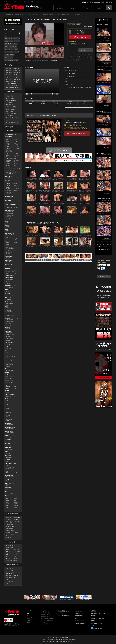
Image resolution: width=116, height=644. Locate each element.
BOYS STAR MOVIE (10, 355)
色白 (15, 578)
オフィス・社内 (9, 525)
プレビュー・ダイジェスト (12, 85)
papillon (8, 366)
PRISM (8, 421)
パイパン (15, 44)
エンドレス (16, 189)
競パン (16, 49)
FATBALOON (9, 379)
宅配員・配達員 (9, 547)
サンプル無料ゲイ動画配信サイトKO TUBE (14, 15)
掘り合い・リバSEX (10, 536)
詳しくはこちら (104, 276)
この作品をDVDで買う (61, 150)
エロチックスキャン (11, 250)
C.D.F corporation (9, 210)
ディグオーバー (9, 302)
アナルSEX (8, 69)
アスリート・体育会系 (11, 106)
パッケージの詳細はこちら (78, 134)
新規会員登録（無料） (99, 2)
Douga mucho (9, 369)
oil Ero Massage (10, 275)
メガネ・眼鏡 (9, 560)
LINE (15, 143)
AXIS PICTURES (9, 343)
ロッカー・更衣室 (10, 530)
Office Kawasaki (9, 475)
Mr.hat (6, 471)
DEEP (7, 140)
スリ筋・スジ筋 (9, 97)
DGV (6, 496)
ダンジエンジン (9, 491)
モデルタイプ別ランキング (47, 624)
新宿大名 (7, 452)
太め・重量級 (9, 102)
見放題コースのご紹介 (80, 623)
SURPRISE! (9, 159)
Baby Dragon (9, 325)
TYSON (15, 164)
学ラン (7, 555)
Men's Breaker (9, 256)
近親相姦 (16, 532)
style (15, 387)
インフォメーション (80, 621)
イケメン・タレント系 (11, 108)
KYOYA (15, 507)
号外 (15, 167)
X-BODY (8, 148)
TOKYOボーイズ (10, 192)
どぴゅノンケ (9, 152)
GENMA (7, 391)
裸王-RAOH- (17, 148)
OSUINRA (7, 411)
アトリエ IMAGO (10, 249)
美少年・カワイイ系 (10, 110)
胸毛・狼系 (8, 576)
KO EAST (7, 180)
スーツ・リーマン (9, 49)
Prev (26, 34)
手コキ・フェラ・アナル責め (12, 76)
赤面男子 (7, 225)
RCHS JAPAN (8, 423)
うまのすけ (9, 184)
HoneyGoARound (10, 323)
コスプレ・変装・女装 (11, 82)
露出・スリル (17, 72)
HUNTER (8, 162)
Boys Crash (9, 191)
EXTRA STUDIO (9, 377)
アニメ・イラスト (10, 119)
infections (16, 162)
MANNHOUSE (8, 247)
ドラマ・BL (8, 538)
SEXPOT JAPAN (10, 321)
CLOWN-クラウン (9, 435)
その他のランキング (104, 250)
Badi (6, 351)
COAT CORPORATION (11, 205)
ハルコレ (7, 282)
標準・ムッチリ (9, 104)
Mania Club (9, 160)
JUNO (15, 157)
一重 (7, 579)
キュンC (16, 178)
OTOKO (15, 170)
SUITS (7, 147)
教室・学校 (8, 521)
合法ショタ (9, 150)
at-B (14, 217)
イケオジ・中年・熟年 (11, 114)
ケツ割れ (16, 559)
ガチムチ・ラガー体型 (11, 101)
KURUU (8, 143)
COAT (15, 206)
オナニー (16, 74)
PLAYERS (7, 415)
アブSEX (16, 187)
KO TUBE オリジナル (10, 135)
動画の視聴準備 (78, 616)
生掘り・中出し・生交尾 (11, 78)
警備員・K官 (9, 553)
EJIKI (7, 405)
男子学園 (16, 155)
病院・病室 (16, 521)
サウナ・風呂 (9, 523)
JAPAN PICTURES (10, 395)
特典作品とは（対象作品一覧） (78, 44)
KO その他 (8, 170)
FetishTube (8, 439)
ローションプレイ (10, 528)
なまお (7, 306)
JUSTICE (7, 241)
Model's (15, 159)
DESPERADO (8, 363)
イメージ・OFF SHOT (11, 83)
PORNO (8, 245)
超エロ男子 (9, 189)
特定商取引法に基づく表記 (98, 618)
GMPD (6, 46)
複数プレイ (16, 69)
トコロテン (17, 41)
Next (62, 34)
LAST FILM (9, 348)
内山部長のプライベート (11, 286)
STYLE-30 (7, 443)
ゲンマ (7, 392)
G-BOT (7, 229)
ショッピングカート (80, 611)
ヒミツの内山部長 (10, 287)
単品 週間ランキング (45, 615)
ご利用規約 (94, 611)
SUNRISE (8, 194)
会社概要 (93, 616)
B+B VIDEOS (8, 359)
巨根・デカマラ (8, 38)
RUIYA (15, 499)
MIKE (7, 499)
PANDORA (8, 145)
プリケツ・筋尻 (13, 46)
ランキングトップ (45, 613)
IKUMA (8, 506)
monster (15, 191)
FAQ (76, 618)
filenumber (8, 336)
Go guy (8, 157)
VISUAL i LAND (10, 215)
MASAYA (16, 502)
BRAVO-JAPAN (9, 196)
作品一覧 (38, 15)
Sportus (8, 164)
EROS (15, 140)
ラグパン (16, 557)
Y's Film (7, 479)
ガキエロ (8, 155)
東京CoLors (8, 456)
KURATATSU (9, 208)
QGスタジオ (8, 487)
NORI (7, 502)
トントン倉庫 (8, 310)
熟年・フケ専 (17, 80)
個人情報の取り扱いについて (98, 613)
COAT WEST (9, 206)
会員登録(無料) (54, 60)
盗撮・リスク (9, 72)
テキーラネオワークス (10, 464)
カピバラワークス (9, 294)
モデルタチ (16, 519)
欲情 (15, 273)
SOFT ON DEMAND (10, 427)
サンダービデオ (10, 469)
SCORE (8, 167)
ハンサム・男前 (9, 581)
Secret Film (16, 145)
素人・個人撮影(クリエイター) (12, 60)
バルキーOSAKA (10, 335)
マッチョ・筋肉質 (10, 99)
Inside (6, 237)
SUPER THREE (9, 431)
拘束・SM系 (9, 70)
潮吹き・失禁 (17, 38)
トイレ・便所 (17, 523)
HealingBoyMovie (9, 233)
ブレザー (16, 555)
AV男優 (16, 560)
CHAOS (8, 185)
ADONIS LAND (9, 212)
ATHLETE (16, 270)
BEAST (8, 138)
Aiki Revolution (9, 347)
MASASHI (16, 506)
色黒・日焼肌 (9, 578)
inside (7, 239)
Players (8, 417)
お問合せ (93, 621)
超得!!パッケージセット (11, 483)
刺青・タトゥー (9, 583)
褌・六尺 (8, 559)
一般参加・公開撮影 (9, 55)
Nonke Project (9, 260)
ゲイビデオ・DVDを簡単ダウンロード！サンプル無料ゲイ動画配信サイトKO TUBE (22, 2)
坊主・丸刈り (17, 576)
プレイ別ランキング (45, 622)
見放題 (29, 623)
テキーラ (8, 465)
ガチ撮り (16, 153)
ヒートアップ (9, 252)
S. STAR (16, 147)
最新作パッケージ (31, 619)
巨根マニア (9, 273)
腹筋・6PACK (8, 44)
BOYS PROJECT (10, 182)
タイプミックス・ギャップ (12, 117)
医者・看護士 (17, 551)
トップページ (60, 8)
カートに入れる (81, 37)
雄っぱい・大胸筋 (9, 41)
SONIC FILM (17, 169)
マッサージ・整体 (9, 52)
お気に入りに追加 (87, 50)
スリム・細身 (9, 95)
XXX (7, 153)
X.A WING (8, 219)
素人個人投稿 (8, 448)
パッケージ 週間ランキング (47, 618)
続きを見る (106, 64)
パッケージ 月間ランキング (47, 620)
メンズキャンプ (9, 339)
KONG (7, 399)
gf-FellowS (8, 217)
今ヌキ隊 (8, 178)
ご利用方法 (77, 613)
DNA (6, 403)
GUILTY (15, 243)
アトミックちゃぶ (10, 467)
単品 (28, 615)
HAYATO (16, 504)
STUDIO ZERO (9, 176)
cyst (7, 461)
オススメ (29, 621)
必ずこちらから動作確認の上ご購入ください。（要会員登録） (79, 107)
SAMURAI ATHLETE (11, 320)
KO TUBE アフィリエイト (97, 623)
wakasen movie (9, 278)
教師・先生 (8, 551)
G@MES (7, 385)
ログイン (110, 2)
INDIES (8, 141)
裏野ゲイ (7, 290)
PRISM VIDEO (8, 419)
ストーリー (8, 74)
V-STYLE (16, 185)
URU (7, 509)
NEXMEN (7, 327)
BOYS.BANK (8, 200)
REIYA (7, 507)
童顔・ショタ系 (9, 112)
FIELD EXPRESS (9, 381)
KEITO (7, 504)
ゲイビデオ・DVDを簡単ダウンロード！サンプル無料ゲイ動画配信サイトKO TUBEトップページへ (14, 6)
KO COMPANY (9, 136)
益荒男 (15, 184)
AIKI (15, 509)
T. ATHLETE (9, 169)
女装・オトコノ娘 (10, 121)
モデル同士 (8, 519)
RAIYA (15, 497)
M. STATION (9, 172)
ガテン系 (17, 52)
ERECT (7, 373)
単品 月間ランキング (45, 616)
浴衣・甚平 (16, 549)
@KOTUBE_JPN (98, 628)
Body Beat (16, 239)
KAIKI (15, 501)
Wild (15, 388)
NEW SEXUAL (9, 429)
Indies (15, 165)
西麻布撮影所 (8, 331)
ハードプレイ (17, 70)
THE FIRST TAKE (10, 272)
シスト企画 (8, 460)
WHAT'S (8, 388)
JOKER (15, 141)
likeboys (7, 407)
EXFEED (16, 208)
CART (109, 8)
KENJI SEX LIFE (9, 314)
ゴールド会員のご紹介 (64, 616)
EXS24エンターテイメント (11, 318)
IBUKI (7, 501)
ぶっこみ (8, 187)
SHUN (7, 497)
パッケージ (30, 617)
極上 (15, 172)
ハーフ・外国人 (9, 115)
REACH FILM (8, 264)
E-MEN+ (7, 221)
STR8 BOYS (8, 268)
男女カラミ (8, 80)
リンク (93, 626)
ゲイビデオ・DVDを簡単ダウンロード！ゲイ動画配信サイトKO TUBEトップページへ (11, 611)
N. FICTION (16, 160)
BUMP (15, 138)
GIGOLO (8, 165)
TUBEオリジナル (9, 57)
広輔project (8, 298)
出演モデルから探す (10, 127)
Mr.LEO (15, 473)
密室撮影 (8, 532)
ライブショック (10, 254)
